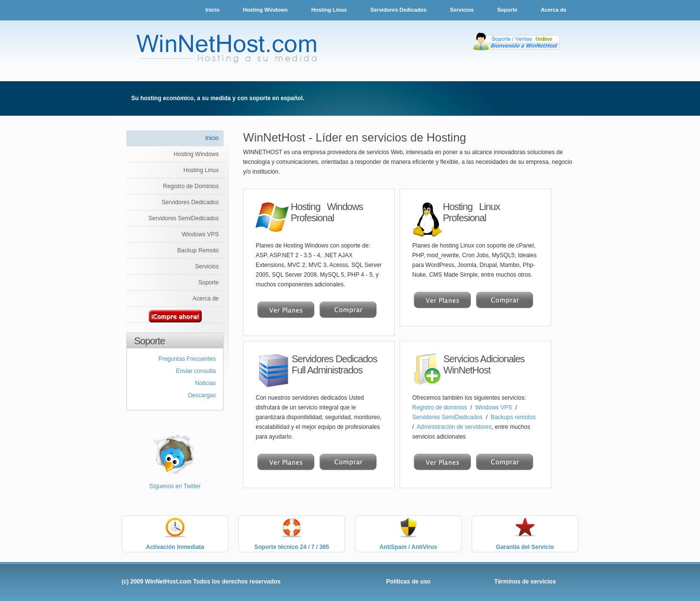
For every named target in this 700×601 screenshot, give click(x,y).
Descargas (202, 395)
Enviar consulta (196, 371)
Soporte (508, 10)
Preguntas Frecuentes (187, 359)
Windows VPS (200, 234)
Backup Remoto (198, 250)
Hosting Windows (265, 10)
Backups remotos (513, 417)
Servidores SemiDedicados (184, 218)
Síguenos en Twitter (175, 486)
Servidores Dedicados (399, 10)
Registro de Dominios (191, 186)
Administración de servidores (454, 427)
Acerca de (553, 10)
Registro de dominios (440, 407)
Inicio (213, 10)
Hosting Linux (329, 10)
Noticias (205, 383)
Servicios (463, 10)
